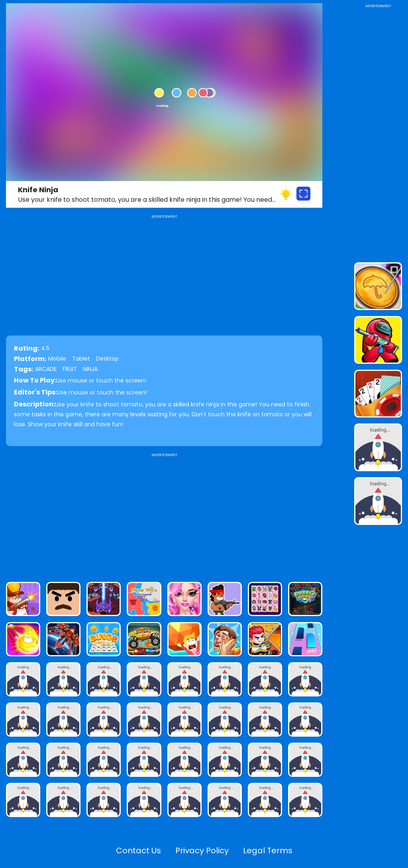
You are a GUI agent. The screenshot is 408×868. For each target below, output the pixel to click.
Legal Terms (268, 850)
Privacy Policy (202, 850)
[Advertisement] (164, 514)
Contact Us (138, 850)
